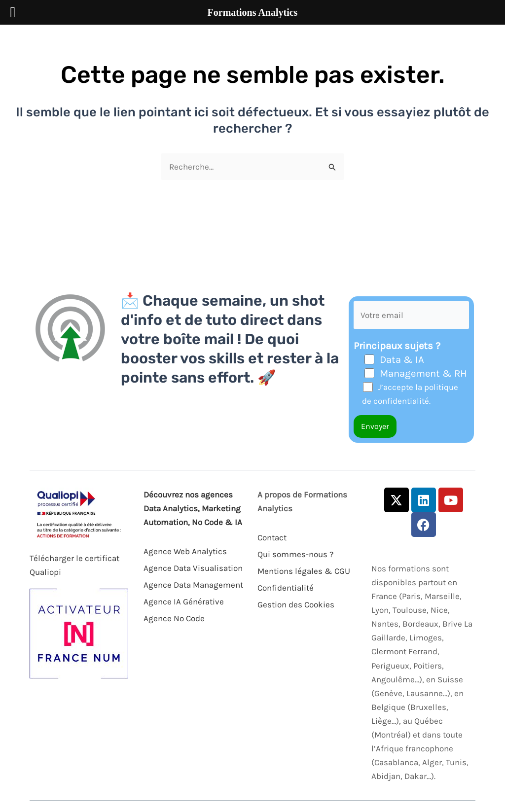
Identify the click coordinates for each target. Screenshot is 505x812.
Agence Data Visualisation (193, 568)
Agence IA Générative (184, 601)
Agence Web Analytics (185, 551)
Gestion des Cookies (296, 604)
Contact (272, 537)
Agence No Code (174, 618)
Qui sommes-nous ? (295, 554)
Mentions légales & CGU (304, 571)
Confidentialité (286, 588)
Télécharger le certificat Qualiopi (74, 565)
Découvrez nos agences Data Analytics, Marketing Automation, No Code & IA (193, 508)
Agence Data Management (193, 585)
